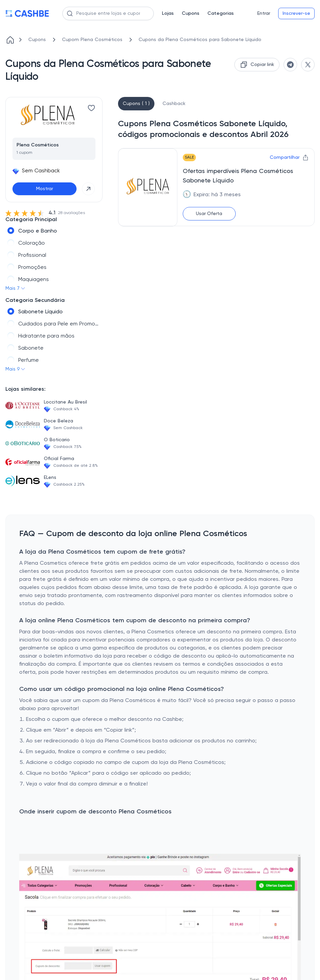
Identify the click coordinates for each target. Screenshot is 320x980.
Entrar (264, 13)
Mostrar (45, 189)
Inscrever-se (296, 13)
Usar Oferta (209, 214)
